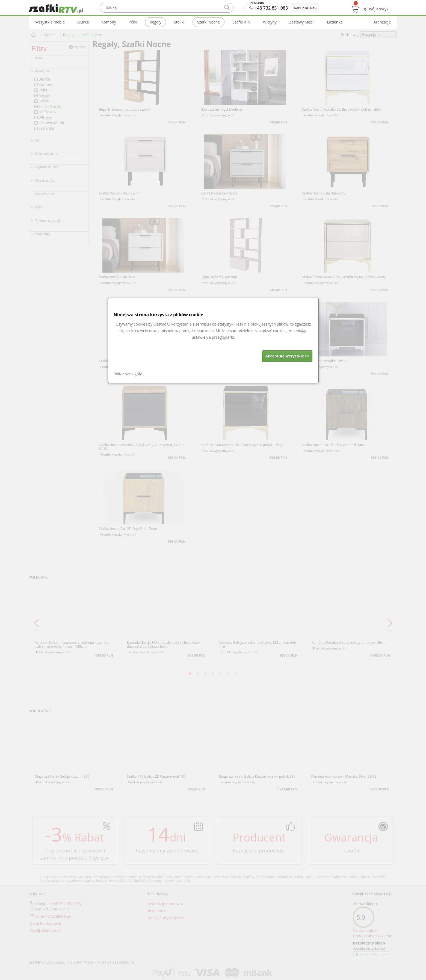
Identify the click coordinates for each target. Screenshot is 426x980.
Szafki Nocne (208, 22)
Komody (109, 22)
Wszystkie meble (50, 22)
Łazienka (335, 22)
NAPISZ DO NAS (305, 8)
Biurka (83, 22)
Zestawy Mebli (302, 22)
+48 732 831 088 (269, 7)
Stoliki (179, 22)
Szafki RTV (241, 22)
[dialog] (213, 340)
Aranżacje (382, 22)
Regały (155, 22)
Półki (133, 22)
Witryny (270, 22)
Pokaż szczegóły (128, 374)
